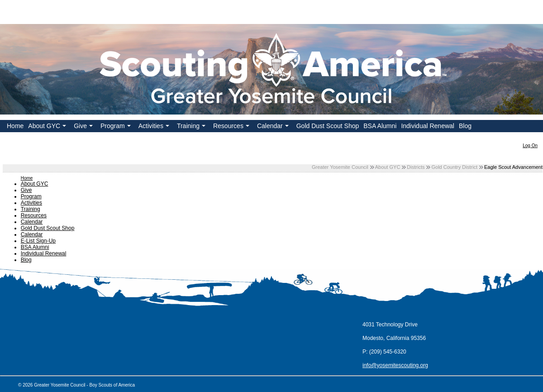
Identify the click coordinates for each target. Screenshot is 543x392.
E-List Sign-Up (38, 241)
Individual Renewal (428, 126)
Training (192, 127)
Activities (155, 127)
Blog (465, 126)
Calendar (274, 127)
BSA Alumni (380, 126)
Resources (232, 127)
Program (117, 127)
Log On (530, 146)
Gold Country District (454, 167)
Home (15, 126)
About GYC (48, 127)
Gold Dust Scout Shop (328, 126)
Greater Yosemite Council (340, 167)
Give (84, 127)
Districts (416, 167)
